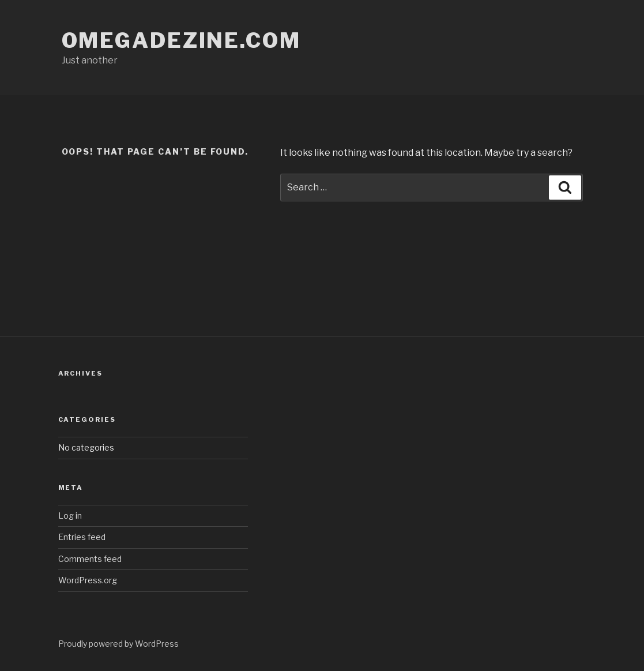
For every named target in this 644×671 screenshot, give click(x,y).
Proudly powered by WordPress (118, 644)
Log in (70, 516)
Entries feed (82, 537)
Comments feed (90, 559)
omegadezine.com (181, 40)
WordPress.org (88, 580)
